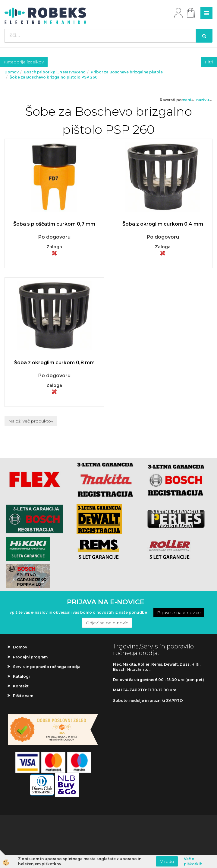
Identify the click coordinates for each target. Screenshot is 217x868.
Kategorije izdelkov (24, 62)
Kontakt (21, 686)
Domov (12, 72)
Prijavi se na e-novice (179, 612)
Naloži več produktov (31, 421)
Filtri (209, 62)
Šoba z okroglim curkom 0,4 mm (163, 224)
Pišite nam (23, 696)
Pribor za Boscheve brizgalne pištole (127, 72)
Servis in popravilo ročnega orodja (47, 667)
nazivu (204, 100)
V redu (167, 861)
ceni (189, 100)
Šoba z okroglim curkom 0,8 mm (54, 363)
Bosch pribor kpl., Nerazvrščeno (55, 72)
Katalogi (21, 676)
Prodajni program (30, 657)
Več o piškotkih (193, 861)
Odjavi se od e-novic (107, 623)
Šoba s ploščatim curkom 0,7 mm (54, 224)
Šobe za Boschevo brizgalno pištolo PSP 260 (54, 77)
